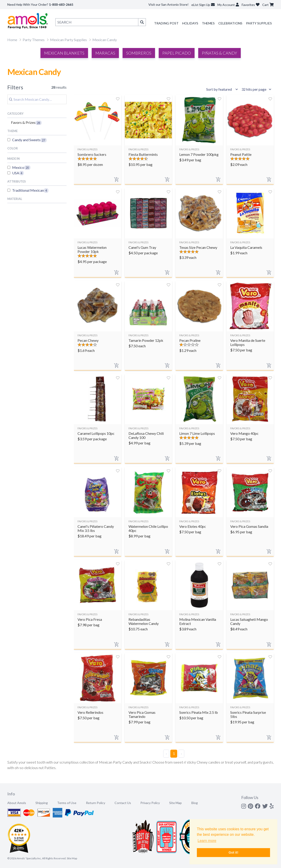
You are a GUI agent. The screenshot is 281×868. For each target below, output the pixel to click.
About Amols (17, 803)
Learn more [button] (207, 841)
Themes (208, 23)
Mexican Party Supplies (68, 40)
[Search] (37, 99)
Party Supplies (259, 23)
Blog (195, 803)
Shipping (42, 803)
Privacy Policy (150, 803)
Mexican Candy (105, 40)
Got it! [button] (233, 852)
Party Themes (34, 40)
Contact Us (123, 803)
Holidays (190, 23)
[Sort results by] (223, 89)
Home (12, 40)
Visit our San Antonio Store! (169, 4)
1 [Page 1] (174, 753)
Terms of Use (67, 803)
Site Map (175, 803)
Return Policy (96, 803)
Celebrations (230, 23)
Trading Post (166, 23)
